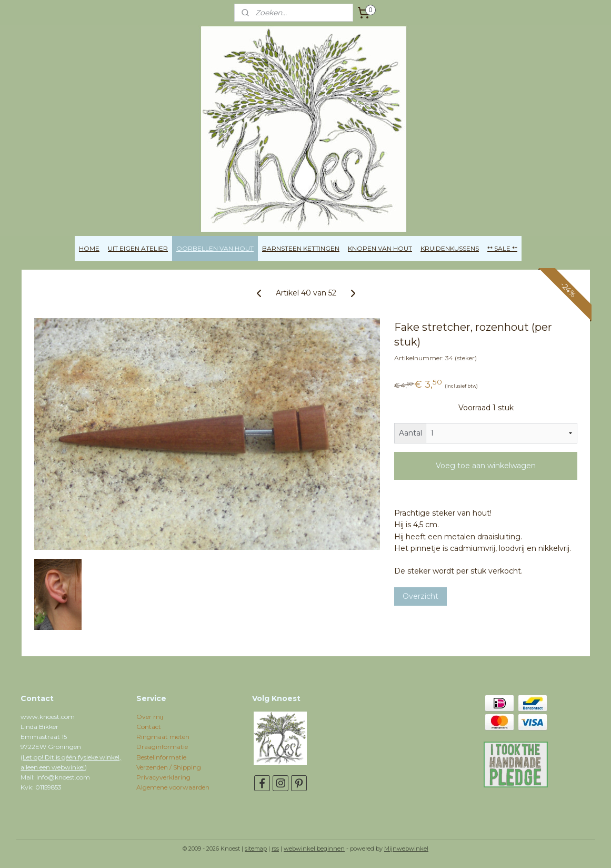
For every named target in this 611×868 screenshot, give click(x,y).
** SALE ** (502, 248)
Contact (149, 727)
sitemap (256, 849)
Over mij (150, 717)
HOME (89, 248)
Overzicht (420, 596)
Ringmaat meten (163, 737)
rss (275, 849)
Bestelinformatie (161, 757)
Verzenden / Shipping (169, 767)
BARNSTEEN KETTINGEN (301, 248)
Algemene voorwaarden (173, 787)
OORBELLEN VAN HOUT (215, 248)
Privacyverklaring (163, 777)
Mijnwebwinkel (406, 849)
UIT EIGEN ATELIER (138, 248)
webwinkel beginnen (314, 849)
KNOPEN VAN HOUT (380, 248)
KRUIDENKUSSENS (450, 248)
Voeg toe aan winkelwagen (486, 466)
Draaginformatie (162, 747)
